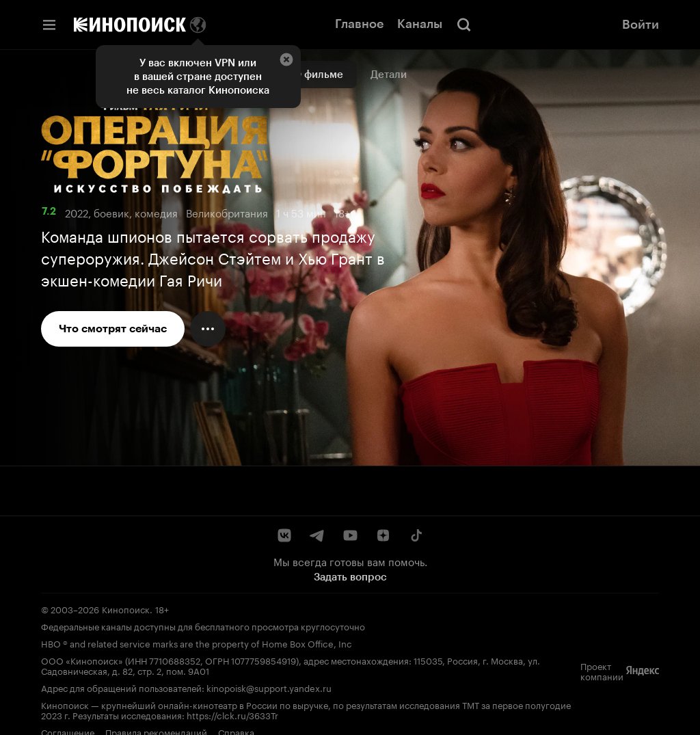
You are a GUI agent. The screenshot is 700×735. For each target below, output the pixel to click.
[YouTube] (350, 535)
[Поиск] (464, 25)
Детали (389, 75)
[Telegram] (317, 535)
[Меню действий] (208, 329)
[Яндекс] (643, 671)
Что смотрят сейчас (113, 329)
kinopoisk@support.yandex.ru (269, 687)
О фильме (318, 75)
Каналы (420, 24)
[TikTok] (416, 535)
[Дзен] (383, 535)
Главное (359, 24)
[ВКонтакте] (284, 535)
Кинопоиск (126, 609)
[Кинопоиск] (130, 25)
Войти (641, 25)
